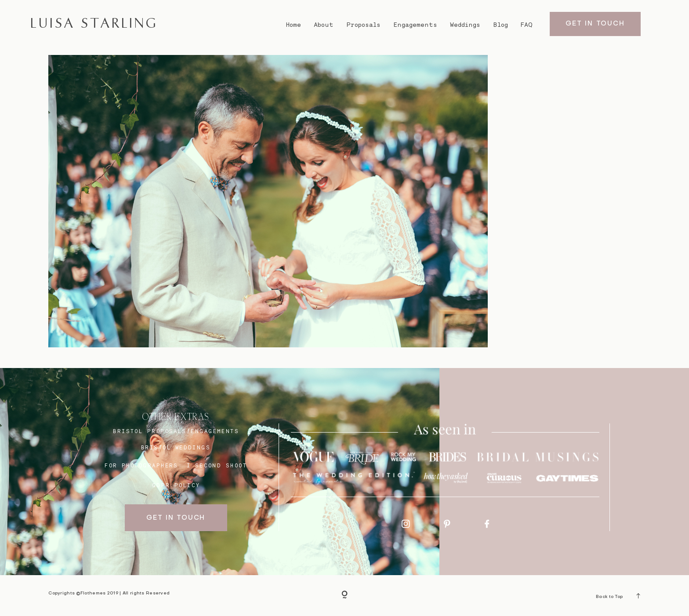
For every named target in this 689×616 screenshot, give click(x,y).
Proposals (364, 25)
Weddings (465, 25)
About (324, 25)
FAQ (527, 25)
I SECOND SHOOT (217, 465)
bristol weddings (176, 447)
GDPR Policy (176, 485)
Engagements (415, 25)
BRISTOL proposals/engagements (176, 431)
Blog (501, 25)
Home (293, 25)
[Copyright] (344, 595)
